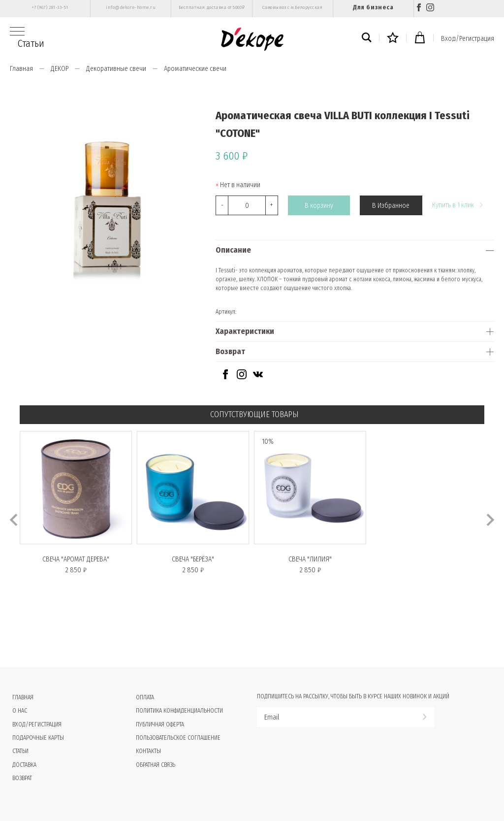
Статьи (31, 43)
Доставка (24, 765)
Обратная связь (156, 765)
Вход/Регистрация (468, 39)
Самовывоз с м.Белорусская (293, 7)
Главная (21, 69)
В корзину (319, 206)
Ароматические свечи (195, 69)
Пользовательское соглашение (178, 738)
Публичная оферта (160, 724)
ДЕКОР (60, 69)
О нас (20, 711)
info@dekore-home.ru (131, 7)
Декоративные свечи (116, 69)
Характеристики (245, 331)
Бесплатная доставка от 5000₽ (212, 7)
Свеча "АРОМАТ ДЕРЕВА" (76, 559)
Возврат (230, 351)
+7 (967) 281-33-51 (50, 7)
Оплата (145, 697)
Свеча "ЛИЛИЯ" (310, 559)
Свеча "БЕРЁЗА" (193, 559)
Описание (233, 250)
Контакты (148, 751)
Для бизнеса (373, 7)
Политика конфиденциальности (179, 711)
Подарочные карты (38, 738)
